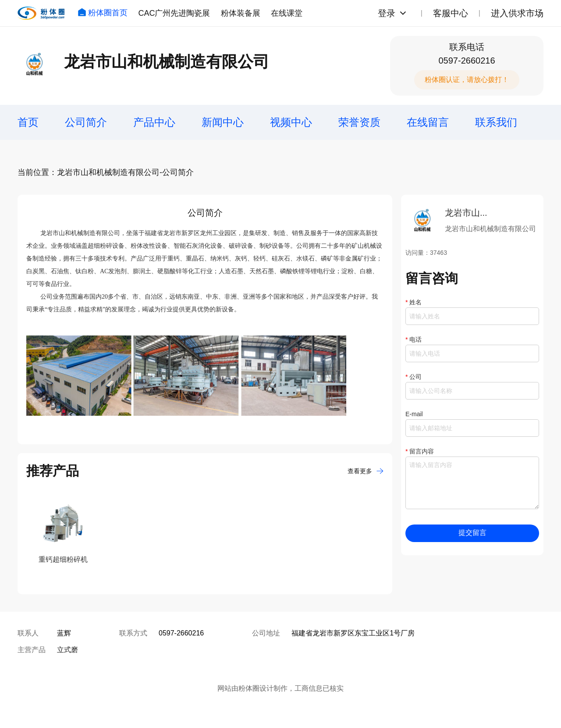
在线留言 (428, 122)
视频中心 (291, 122)
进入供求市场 (517, 13)
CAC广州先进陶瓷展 (174, 13)
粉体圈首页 (103, 13)
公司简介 (86, 122)
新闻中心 (223, 122)
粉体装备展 (241, 13)
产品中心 (154, 122)
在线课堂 (287, 13)
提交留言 (472, 533)
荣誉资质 (359, 122)
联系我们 (496, 122)
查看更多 (366, 471)
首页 (28, 122)
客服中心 (451, 13)
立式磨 (67, 650)
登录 (387, 13)
